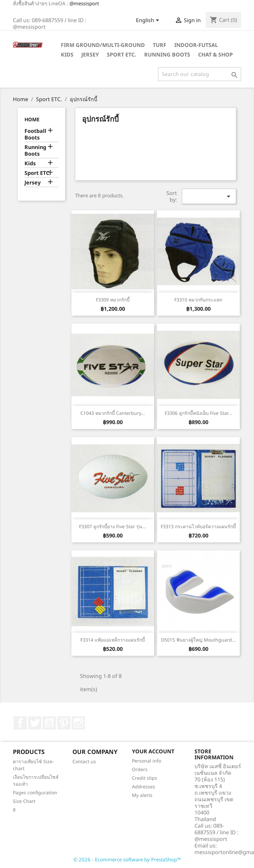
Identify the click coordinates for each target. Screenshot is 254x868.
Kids (67, 55)
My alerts (142, 795)
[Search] (200, 74)
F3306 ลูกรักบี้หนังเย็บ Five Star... (198, 413)
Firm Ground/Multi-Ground (103, 45)
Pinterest (64, 723)
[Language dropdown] (149, 21)
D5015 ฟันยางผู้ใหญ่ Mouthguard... (198, 640)
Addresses (144, 787)
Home (32, 119)
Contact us (84, 761)
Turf (160, 45)
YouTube (49, 723)
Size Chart (24, 801)
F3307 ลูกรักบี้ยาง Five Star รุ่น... (113, 526)
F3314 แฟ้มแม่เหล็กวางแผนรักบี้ (113, 640)
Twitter (35, 723)
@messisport (84, 3)
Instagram (78, 723)
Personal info (147, 761)
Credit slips (145, 778)
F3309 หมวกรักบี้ (113, 300)
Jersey (90, 55)
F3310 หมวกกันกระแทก (198, 300)
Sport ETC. (122, 55)
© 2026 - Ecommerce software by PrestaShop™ (127, 859)
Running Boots (167, 55)
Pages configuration (35, 792)
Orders (140, 769)
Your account (153, 751)
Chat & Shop (215, 55)
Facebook (20, 723)
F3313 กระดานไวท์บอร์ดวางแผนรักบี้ (198, 526)
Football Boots (35, 134)
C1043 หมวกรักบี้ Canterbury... (113, 413)
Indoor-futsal (196, 45)
